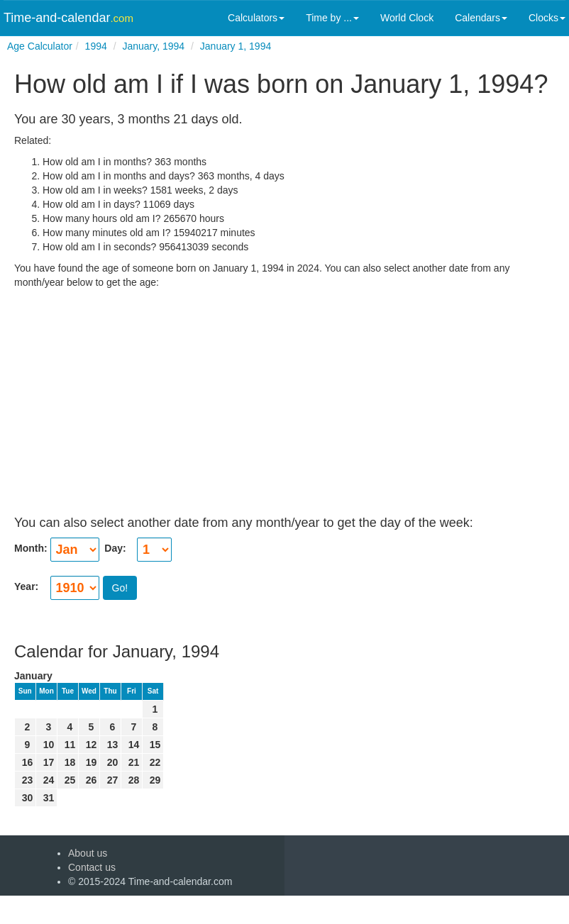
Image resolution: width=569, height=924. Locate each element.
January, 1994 (153, 46)
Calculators (256, 18)
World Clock (407, 18)
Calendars (481, 18)
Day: (114, 548)
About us (88, 853)
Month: (32, 548)
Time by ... (332, 18)
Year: (28, 586)
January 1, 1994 (236, 46)
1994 (96, 46)
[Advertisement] (284, 389)
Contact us (92, 867)
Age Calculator (40, 46)
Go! (120, 588)
